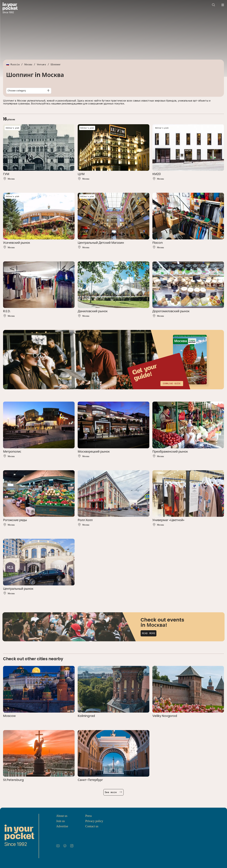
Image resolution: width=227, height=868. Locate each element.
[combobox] (29, 91)
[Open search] (213, 5)
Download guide (172, 383)
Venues (41, 64)
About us (62, 816)
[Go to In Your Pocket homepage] (10, 8)
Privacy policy (94, 821)
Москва (28, 64)
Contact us (92, 826)
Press (89, 816)
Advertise (62, 826)
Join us (60, 821)
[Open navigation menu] (223, 5)
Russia (15, 64)
